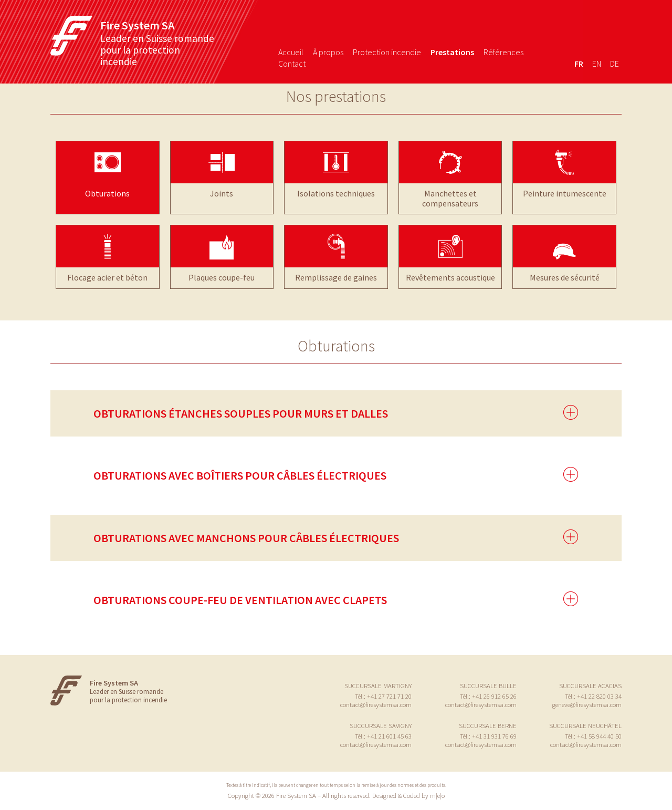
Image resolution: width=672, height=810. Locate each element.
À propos (328, 52)
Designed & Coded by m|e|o (408, 795)
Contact (292, 64)
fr (579, 64)
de (615, 64)
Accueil (291, 52)
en (597, 64)
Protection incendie (387, 52)
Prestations (452, 52)
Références (503, 52)
